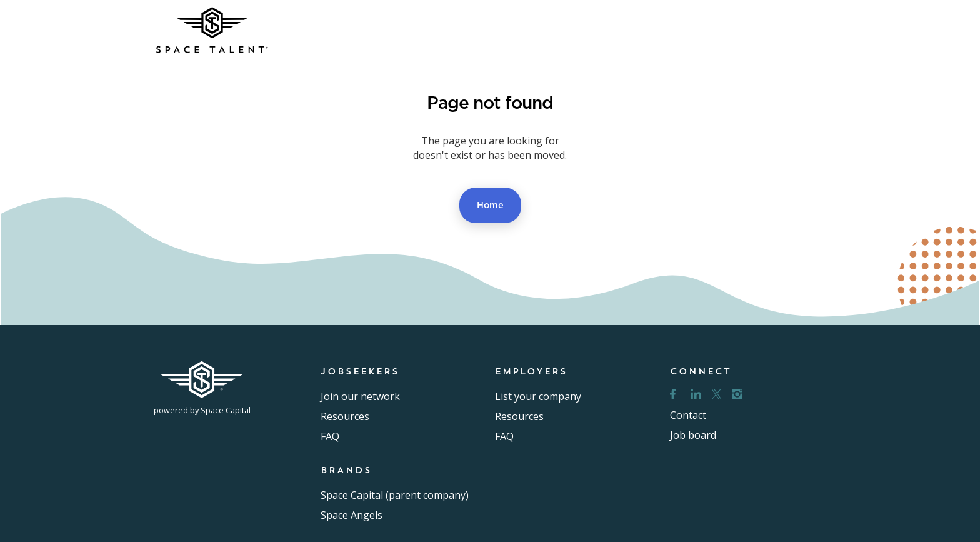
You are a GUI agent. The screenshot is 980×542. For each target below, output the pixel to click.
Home (490, 205)
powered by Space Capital (202, 410)
